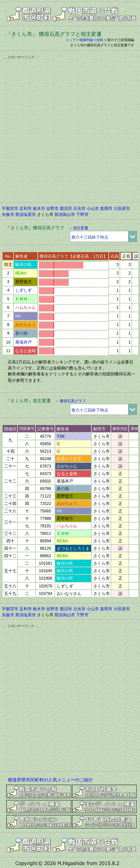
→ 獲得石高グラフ (70, 401)
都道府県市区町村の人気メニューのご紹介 (50, 780)
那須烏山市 (65, 214)
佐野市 (52, 208)
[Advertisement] (70, 130)
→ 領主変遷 (78, 228)
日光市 (79, 208)
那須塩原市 (26, 214)
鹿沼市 (66, 208)
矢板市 (8, 214)
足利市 (26, 208)
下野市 (82, 214)
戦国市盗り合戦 (91, 40)
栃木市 (39, 208)
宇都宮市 (10, 208)
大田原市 (122, 208)
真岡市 (106, 208)
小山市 (93, 208)
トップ (71, 40)
